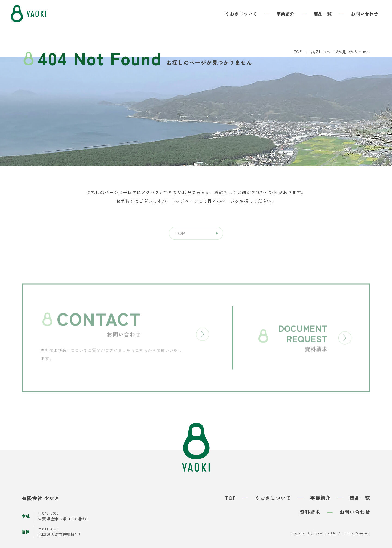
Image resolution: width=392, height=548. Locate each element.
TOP (298, 51)
